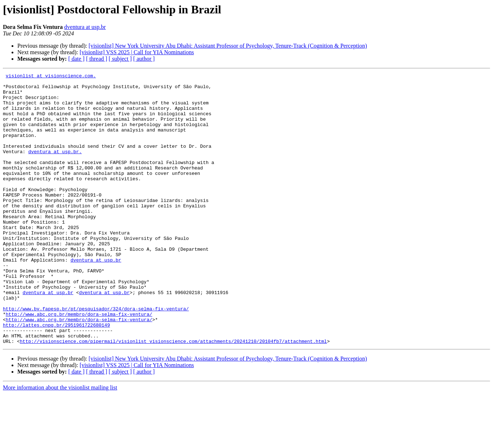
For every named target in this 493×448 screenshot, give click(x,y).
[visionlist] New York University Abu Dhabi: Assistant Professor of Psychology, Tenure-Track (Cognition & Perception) (228, 46)
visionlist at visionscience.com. (51, 77)
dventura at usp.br (85, 27)
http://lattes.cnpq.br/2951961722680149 (56, 376)
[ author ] (144, 59)
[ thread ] (97, 59)
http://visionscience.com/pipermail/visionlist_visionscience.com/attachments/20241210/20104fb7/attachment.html (173, 395)
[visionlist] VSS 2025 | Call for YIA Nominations (137, 52)
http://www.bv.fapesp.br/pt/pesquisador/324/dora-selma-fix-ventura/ (96, 356)
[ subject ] (120, 59)
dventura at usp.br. (55, 168)
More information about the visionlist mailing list (60, 442)
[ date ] (76, 59)
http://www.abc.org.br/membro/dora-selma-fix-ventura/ (79, 363)
